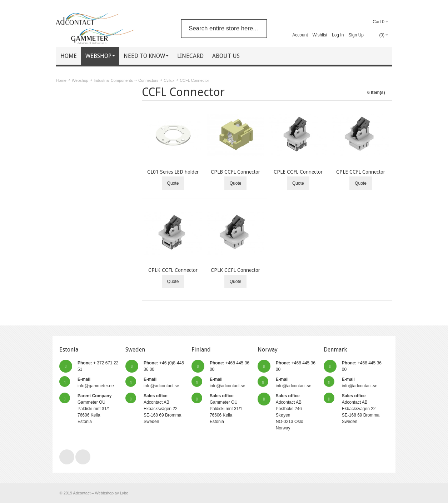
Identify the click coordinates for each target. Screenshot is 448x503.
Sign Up (356, 35)
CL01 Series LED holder (173, 172)
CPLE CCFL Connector (298, 172)
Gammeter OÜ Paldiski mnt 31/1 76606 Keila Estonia (94, 409)
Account (300, 35)
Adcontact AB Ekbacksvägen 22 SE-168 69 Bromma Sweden (162, 409)
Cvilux (169, 80)
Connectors (148, 80)
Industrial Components (113, 80)
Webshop (80, 80)
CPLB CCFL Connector (235, 172)
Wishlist (320, 35)
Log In (338, 35)
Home (61, 80)
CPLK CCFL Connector (173, 270)
